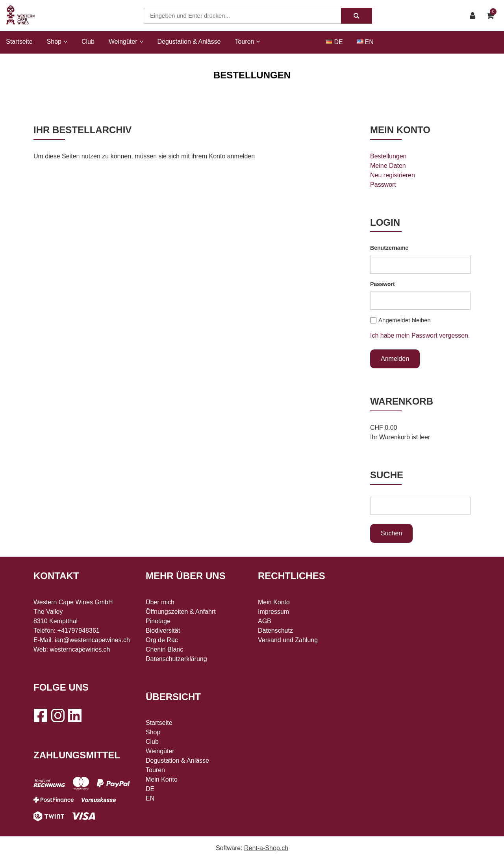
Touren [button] (248, 42)
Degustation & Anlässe (189, 42)
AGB (265, 621)
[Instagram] (57, 715)
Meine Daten (388, 166)
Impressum (273, 612)
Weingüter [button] (126, 42)
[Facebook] (40, 715)
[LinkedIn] (75, 715)
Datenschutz (275, 631)
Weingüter (160, 751)
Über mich (160, 602)
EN (369, 42)
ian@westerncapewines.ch (92, 640)
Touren (155, 770)
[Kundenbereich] (474, 16)
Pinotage (158, 621)
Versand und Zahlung (288, 640)
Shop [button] (57, 42)
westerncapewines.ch (80, 649)
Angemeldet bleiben (405, 320)
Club (88, 42)
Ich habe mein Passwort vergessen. (420, 335)
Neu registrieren (393, 175)
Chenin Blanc (164, 649)
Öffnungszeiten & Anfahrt (181, 612)
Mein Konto (162, 779)
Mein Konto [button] (293, 42)
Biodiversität (163, 631)
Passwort (383, 185)
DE (338, 42)
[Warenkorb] (492, 16)
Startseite (19, 42)
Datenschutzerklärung (176, 659)
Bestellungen (388, 156)
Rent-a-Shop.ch (266, 848)
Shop (153, 732)
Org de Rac (162, 640)
